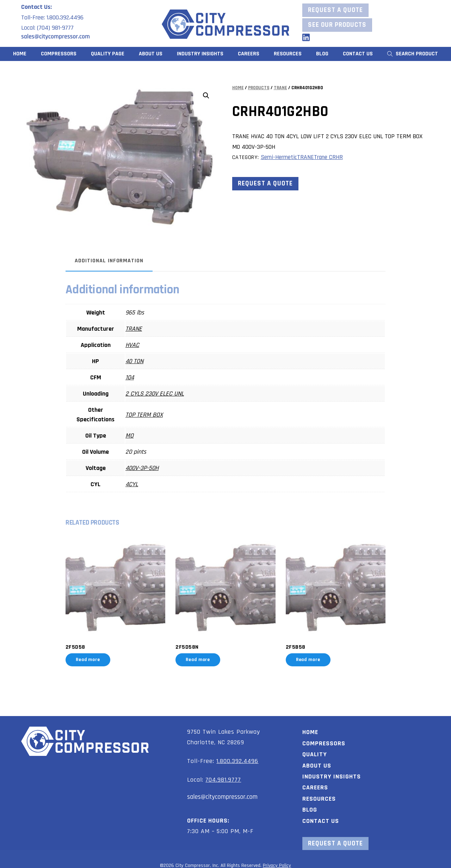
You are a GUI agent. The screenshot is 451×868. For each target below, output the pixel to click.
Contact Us (358, 54)
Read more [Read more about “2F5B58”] (306, 657)
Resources (319, 796)
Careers (249, 54)
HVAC (137, 345)
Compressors (59, 54)
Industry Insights (200, 54)
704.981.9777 (223, 777)
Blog (322, 54)
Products (259, 88)
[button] (206, 96)
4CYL (136, 484)
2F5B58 (294, 644)
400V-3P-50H (147, 468)
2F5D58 (80, 644)
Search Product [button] (413, 54)
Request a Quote (335, 10)
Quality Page (108, 54)
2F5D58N (188, 644)
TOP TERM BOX (149, 415)
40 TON (139, 361)
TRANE (280, 88)
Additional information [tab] (114, 261)
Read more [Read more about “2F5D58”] (92, 657)
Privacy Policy (277, 862)
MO (134, 436)
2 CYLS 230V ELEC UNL (159, 394)
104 (134, 377)
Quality (315, 751)
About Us (151, 54)
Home (20, 54)
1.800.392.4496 (237, 758)
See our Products (337, 25)
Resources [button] (288, 54)
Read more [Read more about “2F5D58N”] (199, 657)
